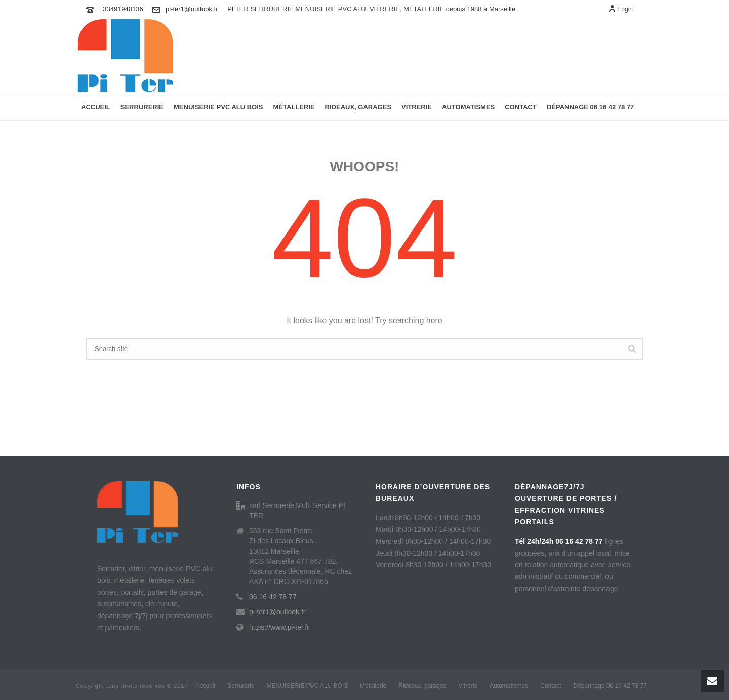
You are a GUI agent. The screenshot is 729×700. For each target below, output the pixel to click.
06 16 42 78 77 (273, 597)
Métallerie (294, 107)
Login (620, 9)
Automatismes (468, 107)
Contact (521, 107)
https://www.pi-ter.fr (279, 627)
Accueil (96, 107)
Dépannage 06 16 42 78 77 (590, 107)
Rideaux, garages (358, 107)
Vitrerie (417, 107)
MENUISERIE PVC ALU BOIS (218, 107)
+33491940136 (121, 9)
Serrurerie (142, 107)
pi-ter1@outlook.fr (192, 9)
